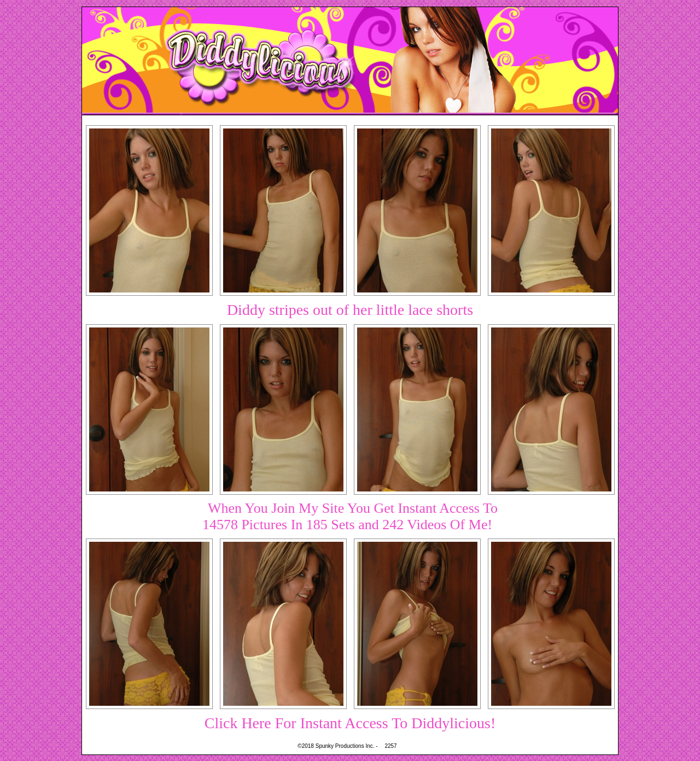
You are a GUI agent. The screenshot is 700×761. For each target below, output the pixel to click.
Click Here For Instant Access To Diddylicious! (350, 723)
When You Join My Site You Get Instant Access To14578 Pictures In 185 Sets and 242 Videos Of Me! (350, 516)
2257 (390, 746)
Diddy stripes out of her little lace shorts (350, 310)
